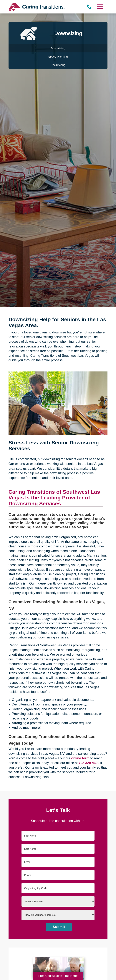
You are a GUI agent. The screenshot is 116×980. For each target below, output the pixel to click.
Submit (59, 927)
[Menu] (100, 7)
